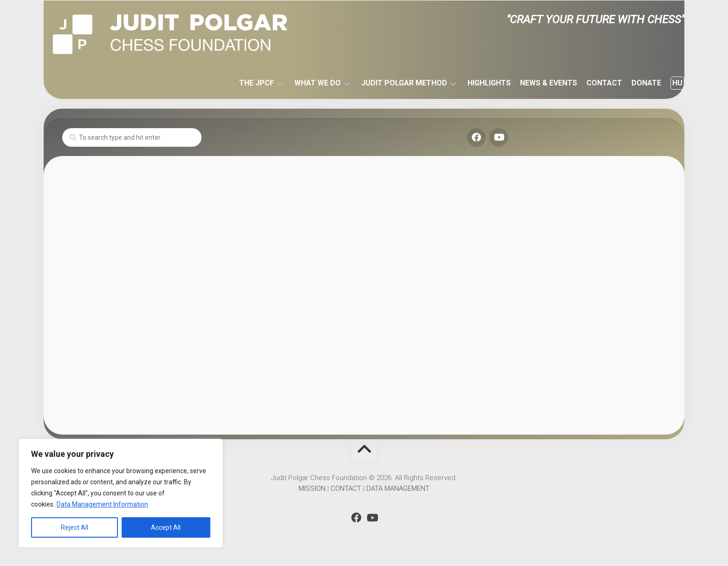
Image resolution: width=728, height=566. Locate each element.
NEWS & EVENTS (530, 83)
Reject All (75, 527)
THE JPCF (238, 83)
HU (659, 83)
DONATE (628, 83)
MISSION (312, 488)
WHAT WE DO (299, 83)
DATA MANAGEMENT (398, 488)
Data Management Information (102, 504)
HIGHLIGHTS (471, 83)
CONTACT (586, 83)
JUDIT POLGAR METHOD (386, 83)
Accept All (166, 527)
